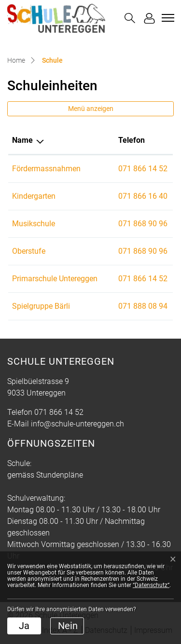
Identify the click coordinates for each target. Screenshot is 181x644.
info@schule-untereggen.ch (77, 424)
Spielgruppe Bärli (41, 306)
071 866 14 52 (143, 169)
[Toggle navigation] (167, 18)
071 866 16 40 (143, 196)
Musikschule (34, 224)
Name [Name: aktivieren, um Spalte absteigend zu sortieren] (22, 140)
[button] (130, 18)
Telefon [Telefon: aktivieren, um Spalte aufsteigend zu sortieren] (132, 140)
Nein (68, 626)
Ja (24, 626)
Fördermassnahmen (46, 169)
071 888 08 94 (143, 306)
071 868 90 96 (143, 224)
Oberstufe (29, 251)
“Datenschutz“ (151, 585)
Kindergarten (34, 196)
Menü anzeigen (91, 109)
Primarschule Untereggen (55, 279)
